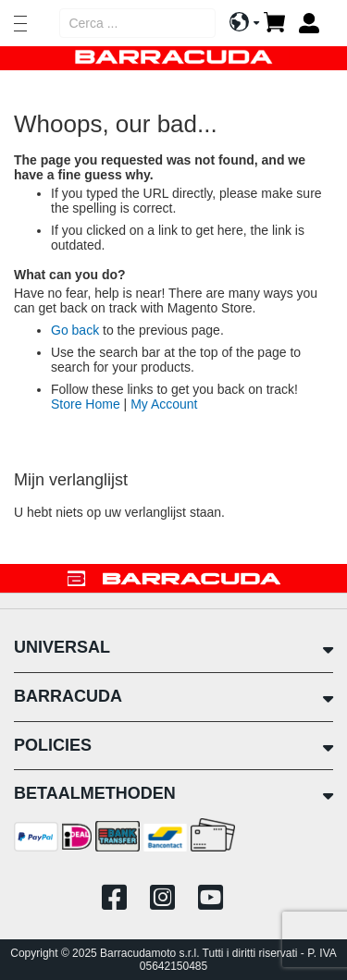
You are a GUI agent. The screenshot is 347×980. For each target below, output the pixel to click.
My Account (164, 404)
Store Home (86, 404)
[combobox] (137, 23)
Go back (75, 330)
